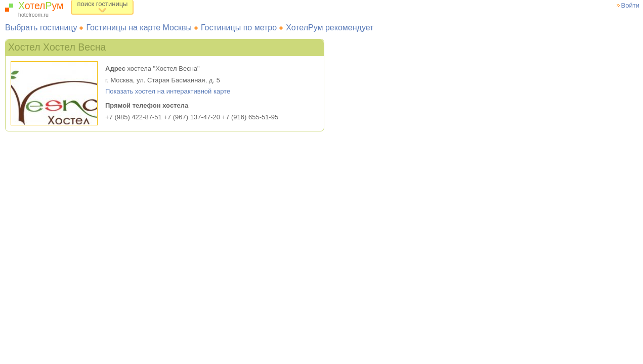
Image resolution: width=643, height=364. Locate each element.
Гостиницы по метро (239, 28)
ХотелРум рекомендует (330, 28)
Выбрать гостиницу (41, 28)
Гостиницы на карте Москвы (139, 28)
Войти (630, 5)
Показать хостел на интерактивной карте (168, 91)
